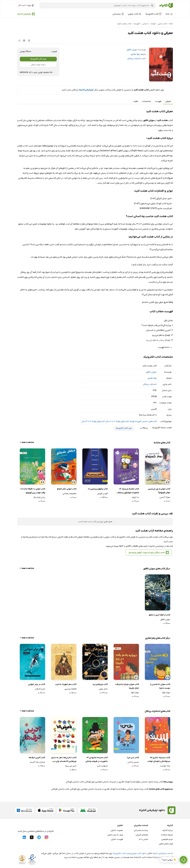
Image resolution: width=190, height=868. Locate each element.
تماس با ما (143, 839)
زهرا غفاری (135, 54)
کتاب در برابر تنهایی (37, 684)
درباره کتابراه (168, 830)
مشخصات (147, 101)
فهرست (158, 101)
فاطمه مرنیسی (70, 689)
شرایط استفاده (167, 835)
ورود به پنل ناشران (115, 835)
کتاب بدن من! (133, 758)
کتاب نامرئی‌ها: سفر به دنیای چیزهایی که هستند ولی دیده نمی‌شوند (64, 760)
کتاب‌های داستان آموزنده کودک (143, 421)
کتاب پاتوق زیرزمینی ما (98, 489)
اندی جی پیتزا (71, 766)
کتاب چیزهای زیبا (100, 684)
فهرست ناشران (117, 839)
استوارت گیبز (102, 766)
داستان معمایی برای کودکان (97, 782)
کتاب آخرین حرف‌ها (37, 758)
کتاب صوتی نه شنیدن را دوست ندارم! (160, 686)
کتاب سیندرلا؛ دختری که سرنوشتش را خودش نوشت (159, 759)
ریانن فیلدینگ (39, 497)
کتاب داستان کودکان (75, 782)
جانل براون (103, 689)
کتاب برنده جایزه (156, 782)
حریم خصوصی (167, 839)
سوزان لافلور (132, 50)
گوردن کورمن (102, 493)
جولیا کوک (166, 693)
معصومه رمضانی (70, 493)
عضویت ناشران (117, 830)
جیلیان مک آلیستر (37, 762)
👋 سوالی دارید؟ (169, 860)
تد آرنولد (135, 497)
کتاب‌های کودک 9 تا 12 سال (93, 421)
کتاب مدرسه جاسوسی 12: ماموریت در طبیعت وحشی (97, 759)
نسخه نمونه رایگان (38, 65)
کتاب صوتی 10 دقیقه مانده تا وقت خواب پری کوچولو (33, 491)
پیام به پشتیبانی (141, 830)
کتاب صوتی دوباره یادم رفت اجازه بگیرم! (127, 686)
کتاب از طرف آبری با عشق (160, 615)
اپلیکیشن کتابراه (24, 14)
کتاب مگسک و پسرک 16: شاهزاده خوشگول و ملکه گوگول (128, 491)
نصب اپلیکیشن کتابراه (162, 853)
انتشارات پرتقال (134, 59)
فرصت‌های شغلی (166, 844)
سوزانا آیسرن (165, 497)
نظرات (136, 101)
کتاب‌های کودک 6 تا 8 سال (117, 421)
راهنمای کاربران (142, 835)
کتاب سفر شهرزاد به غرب (66, 684)
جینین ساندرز (133, 762)
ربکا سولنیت (165, 766)
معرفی (168, 101)
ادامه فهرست (165, 347)
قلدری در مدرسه (117, 782)
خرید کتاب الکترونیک (38, 59)
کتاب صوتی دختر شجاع (67, 489)
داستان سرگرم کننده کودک (136, 782)
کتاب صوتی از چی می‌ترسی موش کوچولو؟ (159, 491)
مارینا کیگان (40, 689)
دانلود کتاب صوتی (139, 853)
